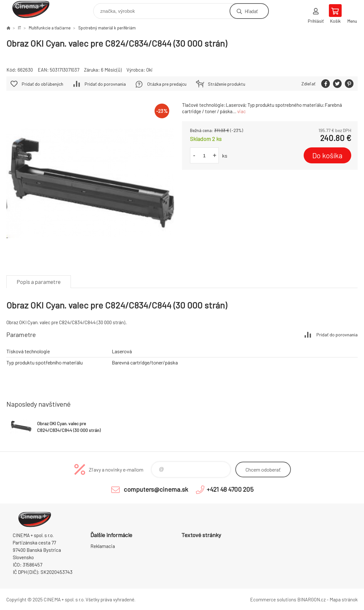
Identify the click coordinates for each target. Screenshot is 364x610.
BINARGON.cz (311, 599)
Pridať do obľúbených (42, 84)
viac (242, 111)
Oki (149, 70)
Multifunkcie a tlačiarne (50, 28)
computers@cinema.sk (156, 489)
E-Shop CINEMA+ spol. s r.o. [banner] (35, 9)
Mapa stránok (344, 599)
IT (19, 28)
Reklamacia (103, 546)
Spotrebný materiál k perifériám (107, 28)
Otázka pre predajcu (167, 84)
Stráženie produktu (227, 84)
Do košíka (327, 155)
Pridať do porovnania (105, 84)
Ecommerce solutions (273, 599)
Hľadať (251, 11)
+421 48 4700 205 (230, 489)
